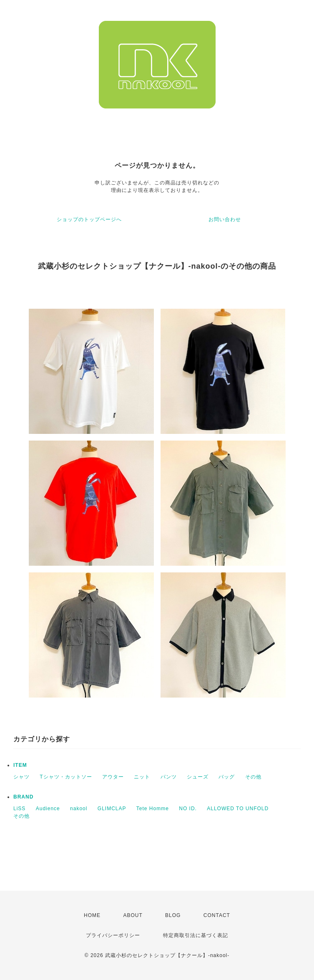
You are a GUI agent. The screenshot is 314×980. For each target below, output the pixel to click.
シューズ (198, 777)
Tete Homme (153, 809)
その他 (253, 777)
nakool (79, 809)
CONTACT (217, 915)
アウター (113, 777)
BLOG (173, 915)
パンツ (169, 777)
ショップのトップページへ (89, 219)
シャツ (21, 777)
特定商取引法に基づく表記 (196, 935)
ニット (142, 777)
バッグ (227, 777)
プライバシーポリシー (113, 935)
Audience (48, 809)
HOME (92, 915)
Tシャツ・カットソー (66, 777)
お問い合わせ (225, 219)
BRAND (23, 797)
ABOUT (133, 915)
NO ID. (188, 809)
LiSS (19, 809)
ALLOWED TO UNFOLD (238, 809)
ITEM (20, 765)
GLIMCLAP (112, 809)
